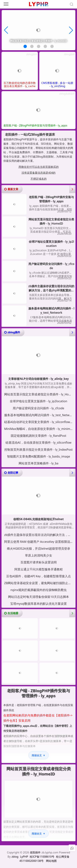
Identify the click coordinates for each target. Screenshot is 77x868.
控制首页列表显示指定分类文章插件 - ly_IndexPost (38, 449)
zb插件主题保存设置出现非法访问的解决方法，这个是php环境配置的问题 (51, 288)
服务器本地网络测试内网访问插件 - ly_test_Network (51, 311)
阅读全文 (38, 755)
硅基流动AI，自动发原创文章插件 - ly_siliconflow (38, 442)
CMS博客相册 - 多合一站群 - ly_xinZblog (57, 85)
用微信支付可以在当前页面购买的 (39, 167)
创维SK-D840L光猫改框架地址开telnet (38, 519)
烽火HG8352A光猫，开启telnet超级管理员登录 (38, 548)
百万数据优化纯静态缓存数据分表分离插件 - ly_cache (20, 85)
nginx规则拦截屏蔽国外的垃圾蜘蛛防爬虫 (38, 590)
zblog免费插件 (67, 93)
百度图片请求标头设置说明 (39, 562)
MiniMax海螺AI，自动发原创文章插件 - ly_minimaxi (39, 429)
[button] (25, 46)
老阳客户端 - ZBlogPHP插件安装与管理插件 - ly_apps (35, 126)
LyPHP (24, 857)
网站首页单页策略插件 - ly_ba (38, 463)
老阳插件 (35, 852)
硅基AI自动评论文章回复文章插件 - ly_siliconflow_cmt (39, 422)
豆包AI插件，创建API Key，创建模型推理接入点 (38, 576)
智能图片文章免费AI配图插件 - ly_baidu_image (39, 456)
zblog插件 (31, 54)
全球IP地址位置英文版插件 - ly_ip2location (51, 244)
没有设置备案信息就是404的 (38, 173)
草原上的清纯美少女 (39, 555)
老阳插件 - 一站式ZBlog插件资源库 (30, 134)
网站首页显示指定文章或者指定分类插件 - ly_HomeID (51, 221)
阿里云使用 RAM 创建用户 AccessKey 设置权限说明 (39, 542)
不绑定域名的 (39, 179)
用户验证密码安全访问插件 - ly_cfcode (51, 266)
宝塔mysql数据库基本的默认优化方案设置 (38, 604)
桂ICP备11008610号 (42, 857)
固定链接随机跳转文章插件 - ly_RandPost (38, 436)
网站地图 (51, 861)
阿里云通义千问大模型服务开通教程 (39, 569)
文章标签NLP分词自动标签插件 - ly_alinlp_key (38, 379)
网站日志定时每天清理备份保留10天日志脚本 (38, 597)
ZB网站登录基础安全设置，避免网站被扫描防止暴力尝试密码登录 (39, 583)
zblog (15, 857)
